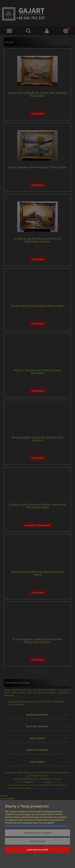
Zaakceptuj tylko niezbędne (37, 833)
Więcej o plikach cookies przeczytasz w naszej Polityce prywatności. (36, 825)
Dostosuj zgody (37, 841)
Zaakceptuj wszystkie (37, 850)
